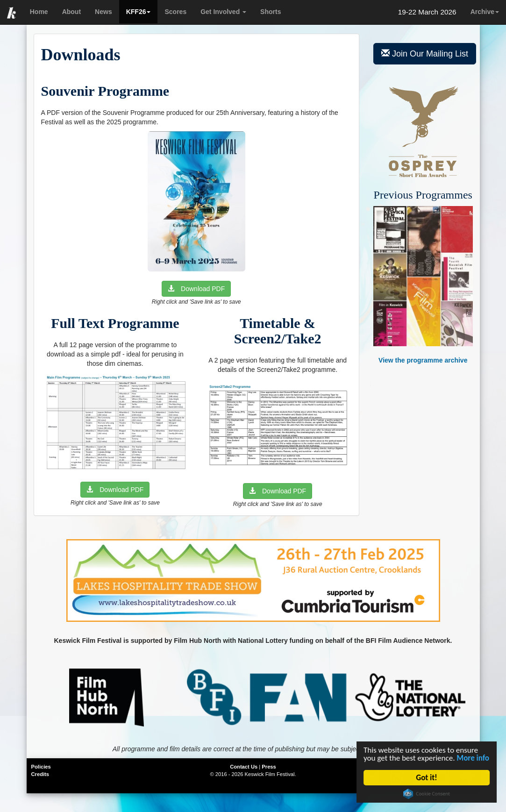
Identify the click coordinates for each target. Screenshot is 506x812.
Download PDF (196, 289)
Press (269, 767)
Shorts (271, 12)
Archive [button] (485, 12)
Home (39, 12)
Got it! (427, 778)
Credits (40, 774)
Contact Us (244, 767)
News (103, 12)
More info (474, 758)
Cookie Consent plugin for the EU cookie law (428, 794)
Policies (41, 767)
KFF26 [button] (139, 12)
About (71, 12)
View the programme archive (423, 285)
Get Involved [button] (223, 12)
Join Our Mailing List (425, 53)
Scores (175, 12)
